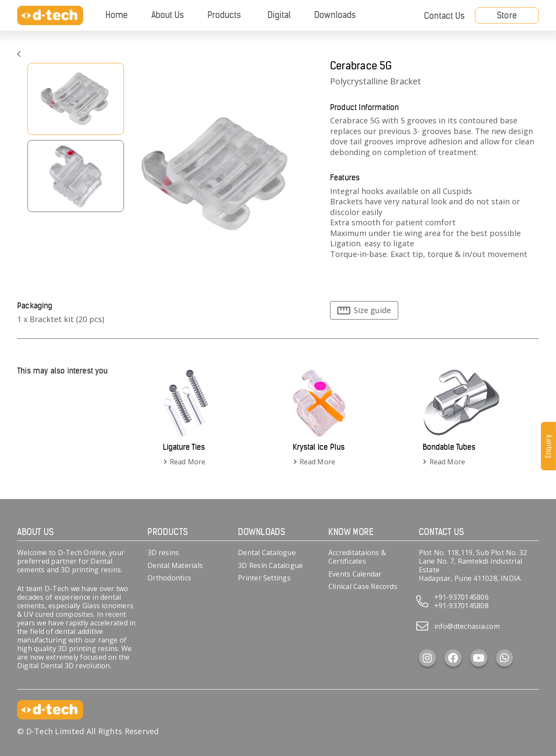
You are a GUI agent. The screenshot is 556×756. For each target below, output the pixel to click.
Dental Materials (175, 565)
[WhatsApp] (505, 658)
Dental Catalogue (267, 553)
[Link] (19, 54)
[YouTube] (479, 658)
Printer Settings (264, 578)
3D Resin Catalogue (270, 565)
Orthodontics (169, 578)
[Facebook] (453, 658)
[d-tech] (50, 16)
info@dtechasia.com (467, 626)
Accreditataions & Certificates (357, 557)
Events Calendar (355, 574)
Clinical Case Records (363, 586)
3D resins (163, 553)
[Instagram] (427, 658)
